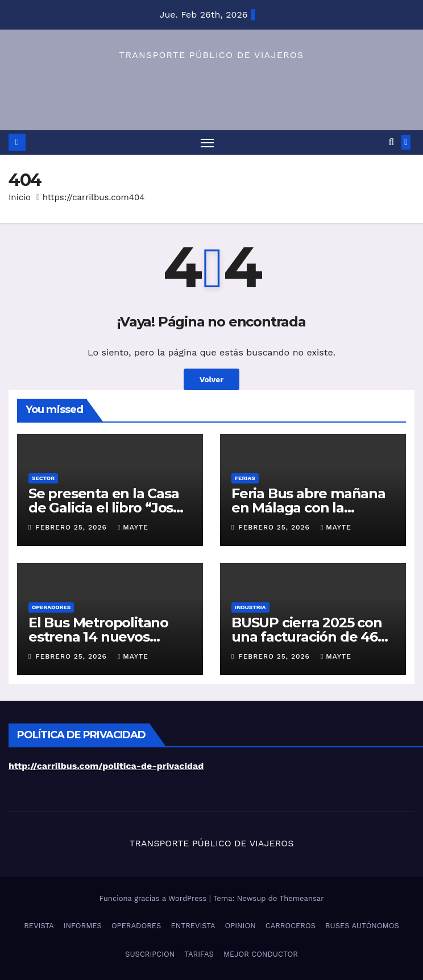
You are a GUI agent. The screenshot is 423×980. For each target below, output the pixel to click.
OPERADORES (51, 607)
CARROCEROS (291, 926)
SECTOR (43, 478)
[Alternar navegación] (207, 142)
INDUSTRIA (250, 607)
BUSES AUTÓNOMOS (362, 926)
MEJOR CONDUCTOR (261, 954)
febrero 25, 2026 (72, 527)
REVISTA (39, 926)
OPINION (240, 926)
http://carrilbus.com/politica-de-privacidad (106, 766)
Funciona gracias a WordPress (154, 898)
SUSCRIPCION (150, 954)
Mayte (133, 527)
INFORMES (83, 926)
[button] (391, 142)
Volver (212, 379)
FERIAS (245, 478)
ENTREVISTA (193, 926)
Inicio (20, 197)
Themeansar (302, 898)
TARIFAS (199, 954)
